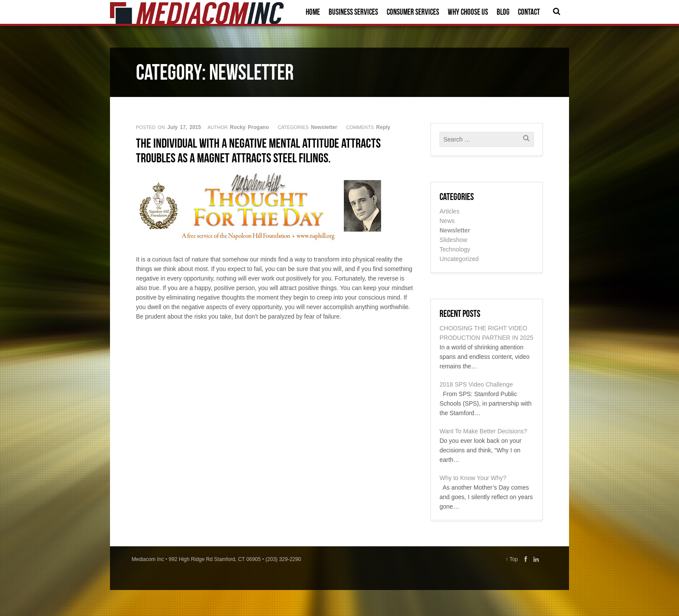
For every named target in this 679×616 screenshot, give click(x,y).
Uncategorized (459, 259)
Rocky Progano (249, 127)
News (447, 221)
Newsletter (324, 127)
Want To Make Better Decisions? (483, 431)
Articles (449, 211)
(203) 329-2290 (283, 559)
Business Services (353, 12)
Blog (503, 12)
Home (313, 12)
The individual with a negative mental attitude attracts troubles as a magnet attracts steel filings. (258, 150)
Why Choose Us (468, 12)
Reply (383, 127)
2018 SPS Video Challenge (476, 384)
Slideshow (453, 240)
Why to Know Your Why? (473, 478)
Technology (455, 249)
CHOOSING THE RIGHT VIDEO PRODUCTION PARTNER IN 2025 (487, 333)
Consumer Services (413, 12)
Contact (529, 12)
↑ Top (512, 559)
